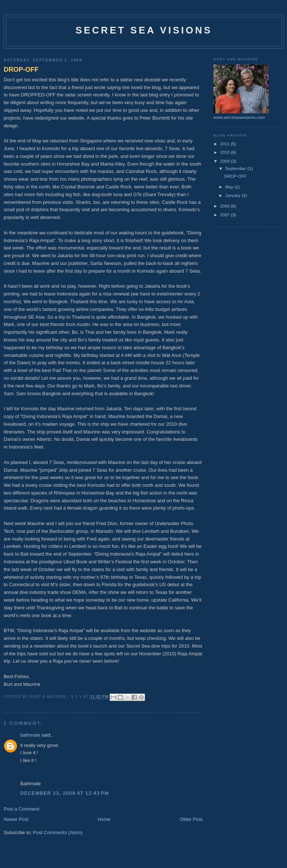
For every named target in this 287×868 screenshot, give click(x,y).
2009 (225, 161)
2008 (225, 206)
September (236, 168)
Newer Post (16, 819)
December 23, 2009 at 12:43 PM (65, 793)
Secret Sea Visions (144, 30)
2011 (225, 144)
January (233, 195)
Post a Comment (22, 809)
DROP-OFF (21, 70)
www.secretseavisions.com (239, 117)
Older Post (191, 819)
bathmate (30, 735)
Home (104, 819)
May (230, 187)
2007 (225, 215)
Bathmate (31, 784)
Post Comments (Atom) (58, 832)
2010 (225, 152)
